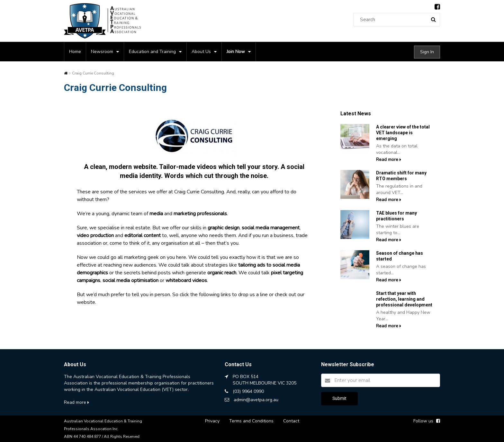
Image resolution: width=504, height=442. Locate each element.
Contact (291, 421)
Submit (339, 398)
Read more (389, 159)
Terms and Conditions (251, 421)
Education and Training (152, 52)
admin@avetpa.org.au (256, 400)
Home (75, 52)
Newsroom (102, 52)
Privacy (212, 421)
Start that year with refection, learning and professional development (404, 299)
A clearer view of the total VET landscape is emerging (403, 133)
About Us (201, 52)
